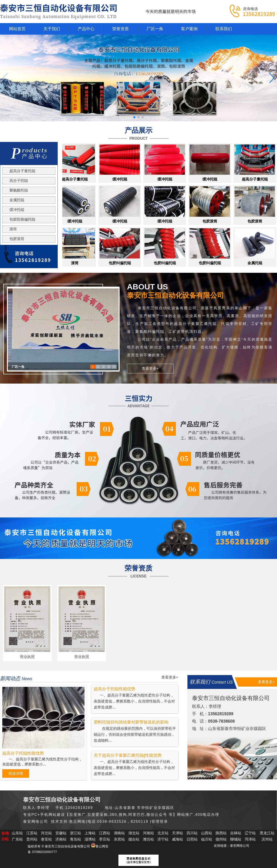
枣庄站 (105, 839)
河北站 (46, 833)
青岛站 (75, 839)
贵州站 (32, 839)
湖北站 (134, 833)
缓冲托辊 (17, 210)
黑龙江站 (267, 833)
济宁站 (163, 839)
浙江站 (75, 833)
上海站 (90, 833)
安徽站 (61, 833)
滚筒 (13, 229)
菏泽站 (250, 839)
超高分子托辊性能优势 (23, 753)
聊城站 (236, 839)
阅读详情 (16, 773)
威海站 (178, 839)
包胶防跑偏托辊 (22, 219)
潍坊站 (148, 839)
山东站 (17, 833)
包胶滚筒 (17, 239)
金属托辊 (17, 200)
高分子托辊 (19, 181)
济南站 (61, 839)
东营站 (119, 839)
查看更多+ (150, 368)
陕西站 (221, 833)
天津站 (178, 833)
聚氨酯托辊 (19, 190)
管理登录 (160, 821)
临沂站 (207, 839)
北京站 (163, 833)
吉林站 (236, 833)
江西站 (105, 833)
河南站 (148, 833)
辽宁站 (250, 833)
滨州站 (267, 839)
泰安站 (46, 839)
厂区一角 (18, 367)
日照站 (192, 839)
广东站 (17, 839)
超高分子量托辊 (22, 171)
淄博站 (90, 839)
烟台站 (134, 839)
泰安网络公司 (240, 846)
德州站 (221, 839)
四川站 (192, 833)
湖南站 (119, 833)
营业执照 (27, 657)
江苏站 (32, 833)
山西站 (207, 833)
